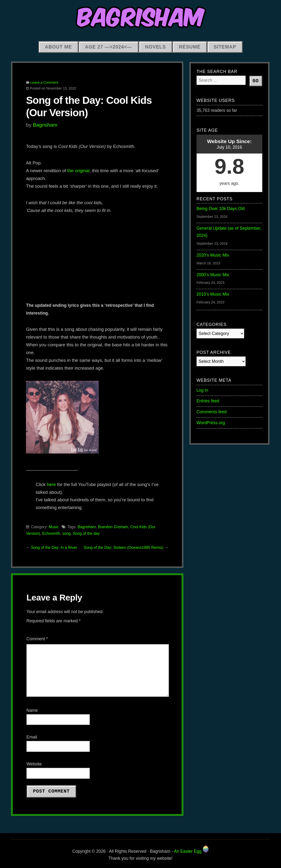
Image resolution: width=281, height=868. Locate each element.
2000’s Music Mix (213, 275)
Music (54, 527)
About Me (58, 47)
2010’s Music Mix (213, 294)
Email (32, 737)
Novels (156, 47)
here (51, 484)
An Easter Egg (191, 851)
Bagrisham (45, 125)
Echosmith (51, 533)
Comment (37, 639)
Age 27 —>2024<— (108, 47)
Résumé (190, 47)
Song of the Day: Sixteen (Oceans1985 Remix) (124, 548)
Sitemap (225, 47)
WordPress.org (211, 423)
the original (78, 171)
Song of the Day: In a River (54, 548)
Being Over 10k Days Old (221, 209)
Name (32, 710)
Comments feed (212, 412)
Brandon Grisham (113, 527)
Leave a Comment (44, 82)
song (66, 533)
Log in (202, 390)
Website (34, 764)
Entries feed (208, 401)
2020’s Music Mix (213, 255)
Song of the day (86, 533)
